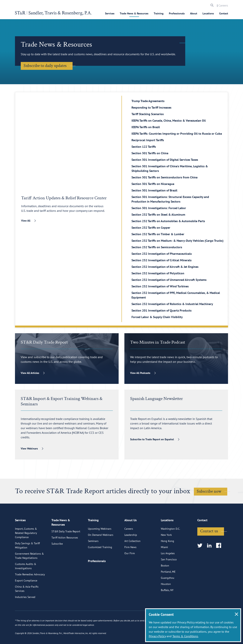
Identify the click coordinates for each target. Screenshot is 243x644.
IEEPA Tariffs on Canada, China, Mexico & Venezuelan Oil (169, 120)
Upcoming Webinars (100, 547)
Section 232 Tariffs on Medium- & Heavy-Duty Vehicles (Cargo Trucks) (177, 241)
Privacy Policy (157, 636)
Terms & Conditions (185, 636)
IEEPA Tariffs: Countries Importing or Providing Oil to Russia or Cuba (177, 134)
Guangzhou (168, 596)
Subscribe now (209, 491)
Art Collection (132, 559)
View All (26, 221)
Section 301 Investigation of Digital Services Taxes (165, 160)
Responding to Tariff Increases (151, 107)
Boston (165, 584)
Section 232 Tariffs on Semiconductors (157, 247)
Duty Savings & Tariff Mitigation (27, 564)
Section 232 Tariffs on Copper (151, 228)
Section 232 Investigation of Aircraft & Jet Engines (165, 267)
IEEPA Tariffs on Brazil (146, 127)
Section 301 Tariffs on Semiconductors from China (164, 177)
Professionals (177, 13)
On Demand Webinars (101, 553)
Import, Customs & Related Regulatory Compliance (26, 551)
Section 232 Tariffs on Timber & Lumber (158, 234)
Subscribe (57, 563)
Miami (164, 565)
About (194, 13)
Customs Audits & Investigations (26, 584)
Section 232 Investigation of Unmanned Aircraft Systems (169, 280)
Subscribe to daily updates (45, 66)
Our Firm (130, 571)
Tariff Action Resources (65, 557)
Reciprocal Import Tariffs (148, 140)
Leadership (131, 553)
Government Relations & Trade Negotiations (29, 574)
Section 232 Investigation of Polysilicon (158, 273)
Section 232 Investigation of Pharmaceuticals (162, 254)
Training (159, 13)
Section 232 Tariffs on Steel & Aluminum (158, 214)
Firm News (130, 565)
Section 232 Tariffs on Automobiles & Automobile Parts (168, 221)
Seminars (93, 559)
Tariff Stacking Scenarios (148, 114)
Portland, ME (168, 590)
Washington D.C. (170, 547)
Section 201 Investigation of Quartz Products (162, 310)
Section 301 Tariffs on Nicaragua (153, 184)
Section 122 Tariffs (144, 147)
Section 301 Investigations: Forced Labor (159, 208)
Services (110, 13)
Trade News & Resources (134, 13)
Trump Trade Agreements (148, 101)
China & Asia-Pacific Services (27, 607)
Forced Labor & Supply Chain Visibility (157, 317)
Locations (208, 13)
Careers (223, 5)
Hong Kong (167, 559)
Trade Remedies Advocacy (30, 593)
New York (166, 553)
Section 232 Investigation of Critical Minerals (162, 260)
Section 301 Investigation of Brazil (154, 190)
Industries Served (25, 615)
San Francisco (169, 578)
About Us (131, 539)
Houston (166, 602)
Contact (224, 13)
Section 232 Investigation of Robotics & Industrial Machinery (172, 304)
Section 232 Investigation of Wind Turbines (160, 286)
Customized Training (100, 565)
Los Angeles (168, 571)
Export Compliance (26, 599)
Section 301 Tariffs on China (150, 153)
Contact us (209, 549)
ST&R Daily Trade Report (66, 551)
